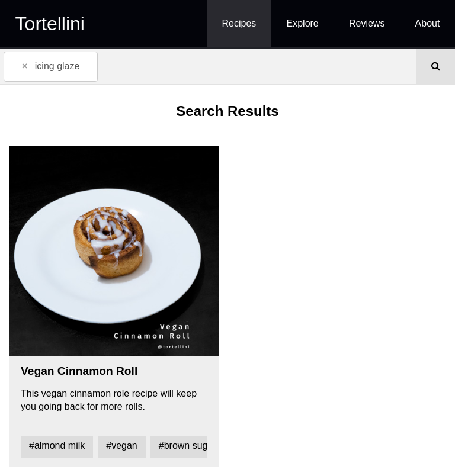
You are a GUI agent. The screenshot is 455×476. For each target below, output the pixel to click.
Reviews (367, 23)
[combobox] (208, 66)
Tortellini (50, 24)
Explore (303, 23)
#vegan (122, 446)
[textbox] (118, 66)
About (428, 23)
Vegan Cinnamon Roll (79, 371)
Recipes (239, 23)
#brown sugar (188, 446)
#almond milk (57, 446)
